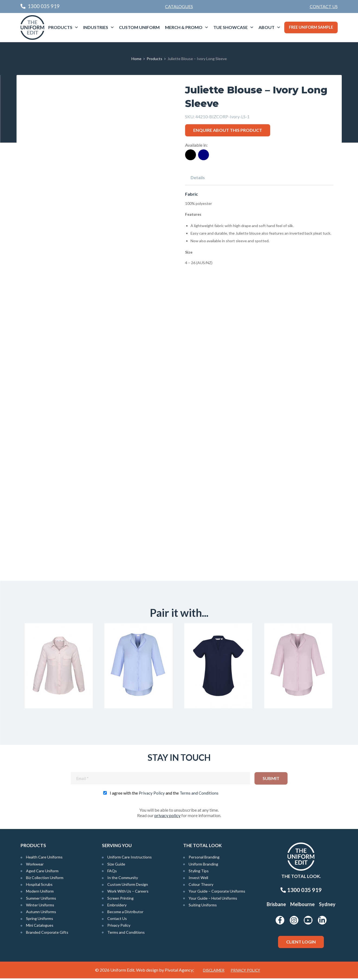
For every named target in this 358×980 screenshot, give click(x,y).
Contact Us (324, 6)
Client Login (301, 944)
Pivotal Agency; (179, 971)
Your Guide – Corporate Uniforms (217, 893)
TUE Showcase (230, 27)
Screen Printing (120, 900)
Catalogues (179, 6)
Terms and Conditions (199, 795)
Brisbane (276, 906)
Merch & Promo (184, 27)
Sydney (327, 906)
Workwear (35, 866)
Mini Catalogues (40, 927)
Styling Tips (199, 872)
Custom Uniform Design (128, 886)
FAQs (112, 872)
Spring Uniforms (40, 920)
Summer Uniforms (41, 900)
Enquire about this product (228, 130)
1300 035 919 (301, 891)
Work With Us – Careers (128, 893)
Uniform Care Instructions (130, 859)
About (267, 27)
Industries (96, 27)
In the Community (123, 879)
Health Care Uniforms (44, 859)
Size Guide (116, 866)
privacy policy (167, 817)
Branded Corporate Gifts (47, 934)
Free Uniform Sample (311, 27)
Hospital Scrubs (39, 886)
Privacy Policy (152, 795)
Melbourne (302, 906)
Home (136, 59)
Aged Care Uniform (42, 872)
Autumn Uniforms (41, 913)
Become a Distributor (125, 913)
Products (60, 27)
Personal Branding (204, 859)
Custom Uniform (139, 27)
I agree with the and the (164, 795)
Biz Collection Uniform (45, 879)
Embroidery (117, 907)
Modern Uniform (40, 893)
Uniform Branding (203, 866)
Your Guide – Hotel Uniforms (213, 900)
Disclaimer (214, 972)
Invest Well (198, 879)
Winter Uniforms (40, 907)
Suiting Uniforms (203, 907)
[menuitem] (324, 6)
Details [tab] (198, 177)
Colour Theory (201, 886)
